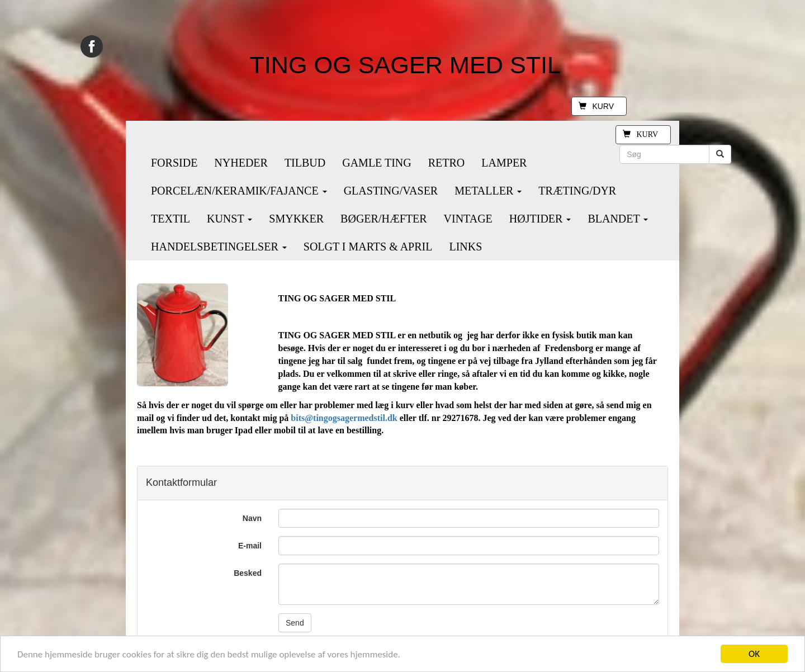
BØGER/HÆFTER (383, 219)
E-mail (250, 546)
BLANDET (618, 219)
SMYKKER (296, 219)
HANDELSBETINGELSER (219, 247)
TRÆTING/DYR (577, 191)
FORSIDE (174, 163)
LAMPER (504, 163)
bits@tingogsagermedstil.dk (344, 418)
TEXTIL (171, 219)
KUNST (229, 219)
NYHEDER (241, 163)
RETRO (447, 163)
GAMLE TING (377, 163)
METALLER (488, 191)
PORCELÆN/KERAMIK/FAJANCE (239, 191)
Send (295, 623)
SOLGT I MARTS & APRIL (368, 247)
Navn (252, 518)
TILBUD (305, 163)
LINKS (465, 247)
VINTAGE (468, 219)
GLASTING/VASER (391, 191)
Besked (248, 573)
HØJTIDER (540, 219)
